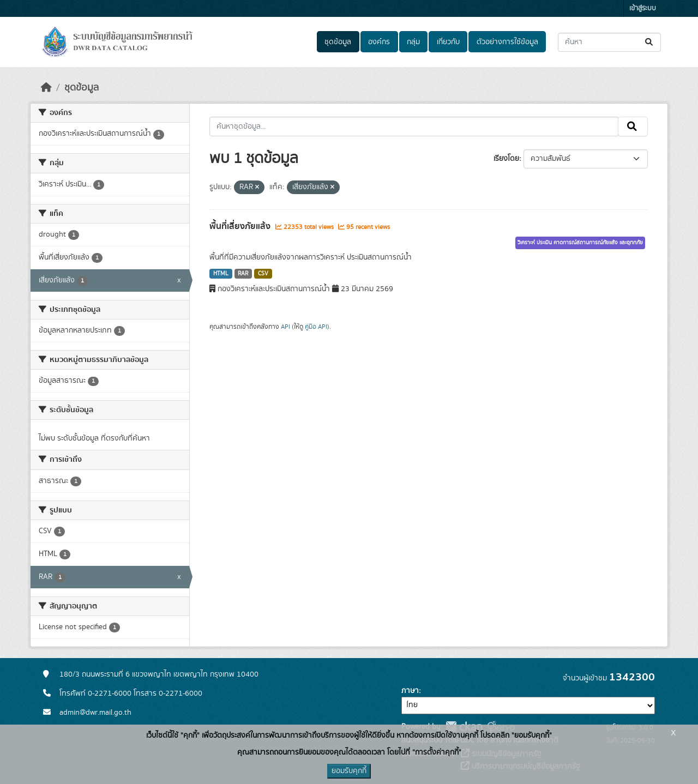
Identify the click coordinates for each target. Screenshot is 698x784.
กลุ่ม (413, 42)
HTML (221, 274)
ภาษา (410, 691)
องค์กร (379, 42)
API (285, 327)
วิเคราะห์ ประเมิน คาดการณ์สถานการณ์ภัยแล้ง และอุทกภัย (580, 243)
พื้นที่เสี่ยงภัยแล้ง (241, 226)
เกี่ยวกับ (448, 42)
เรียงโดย (506, 159)
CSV (263, 274)
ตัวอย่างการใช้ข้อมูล (507, 42)
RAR (243, 274)
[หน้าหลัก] (46, 88)
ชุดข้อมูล (338, 42)
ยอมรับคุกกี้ (349, 771)
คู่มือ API (316, 327)
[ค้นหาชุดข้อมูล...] (609, 42)
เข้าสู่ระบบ (643, 8)
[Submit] (650, 42)
